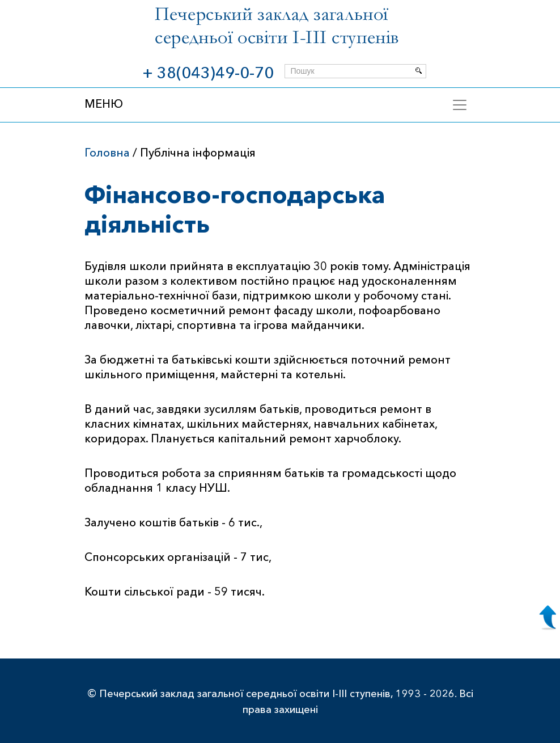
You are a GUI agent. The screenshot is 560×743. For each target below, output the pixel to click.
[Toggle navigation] (460, 105)
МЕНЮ (104, 104)
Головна (107, 153)
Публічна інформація (198, 153)
